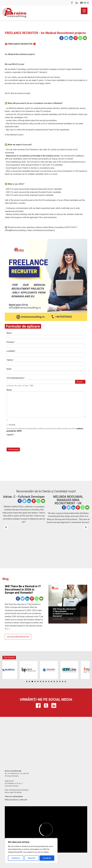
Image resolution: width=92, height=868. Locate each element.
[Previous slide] (6, 527)
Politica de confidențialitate (14, 797)
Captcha (10, 435)
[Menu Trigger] (84, 11)
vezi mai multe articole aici (18, 637)
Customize (16, 858)
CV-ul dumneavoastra (16, 378)
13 (60, 681)
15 (65, 681)
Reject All (32, 858)
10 (52, 681)
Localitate (11, 351)
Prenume (11, 342)
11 (54, 681)
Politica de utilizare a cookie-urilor (16, 800)
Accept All (47, 858)
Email (9, 369)
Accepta (11, 425)
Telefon (10, 360)
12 (57, 681)
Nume (10, 333)
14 (63, 681)
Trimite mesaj (13, 449)
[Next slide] (86, 527)
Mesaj (9, 390)
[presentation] (25, 441)
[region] (31, 851)
